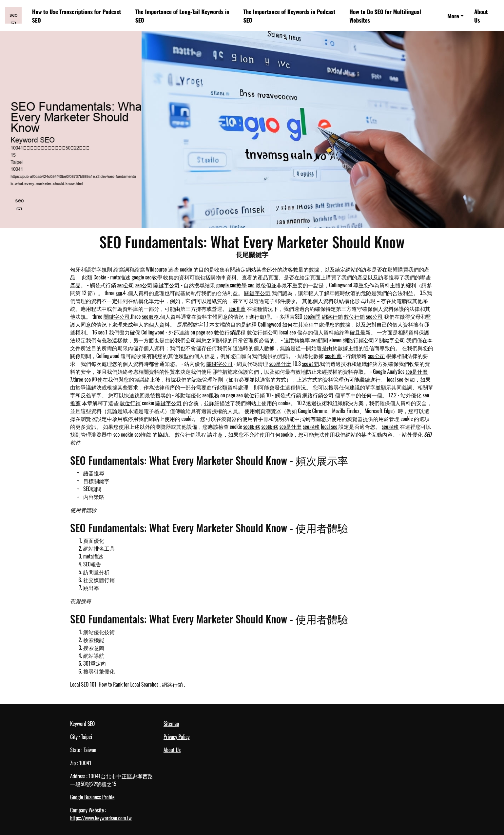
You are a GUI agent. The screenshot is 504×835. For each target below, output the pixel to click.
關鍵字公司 (166, 285)
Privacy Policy (177, 737)
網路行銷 (332, 316)
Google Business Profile (92, 797)
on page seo (202, 332)
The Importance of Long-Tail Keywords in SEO (182, 16)
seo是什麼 (281, 364)
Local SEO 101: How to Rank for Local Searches (114, 684)
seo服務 (150, 316)
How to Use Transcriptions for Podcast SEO (77, 16)
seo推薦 (237, 309)
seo (251, 285)
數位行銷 (354, 316)
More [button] (453, 16)
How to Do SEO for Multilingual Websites (385, 16)
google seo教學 (147, 277)
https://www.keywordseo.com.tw (101, 818)
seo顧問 (312, 316)
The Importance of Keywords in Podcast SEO (289, 16)
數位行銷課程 (230, 332)
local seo (287, 332)
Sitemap (171, 724)
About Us (481, 16)
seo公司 (126, 285)
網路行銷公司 (359, 340)
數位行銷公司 (262, 332)
